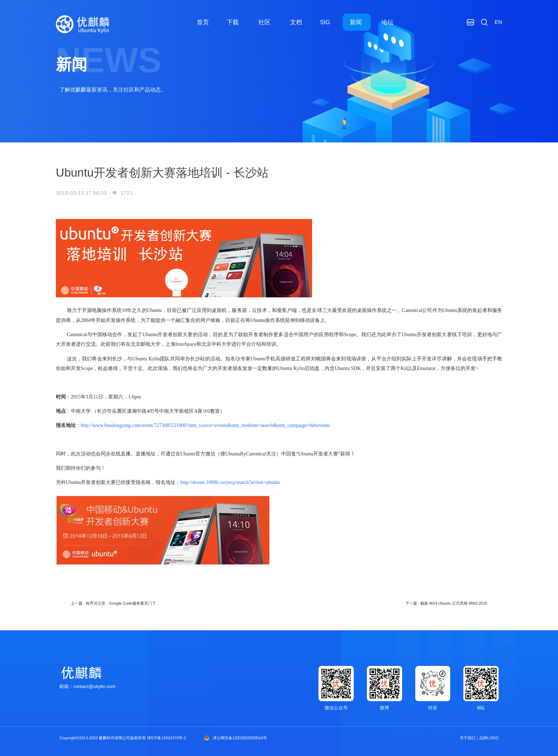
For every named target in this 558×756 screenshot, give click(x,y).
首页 (203, 22)
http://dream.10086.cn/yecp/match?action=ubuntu (230, 482)
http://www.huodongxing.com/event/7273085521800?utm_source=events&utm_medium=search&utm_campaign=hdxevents (205, 425)
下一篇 (446, 603)
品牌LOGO (489, 738)
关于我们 (468, 738)
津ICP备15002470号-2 (167, 738)
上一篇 (113, 603)
